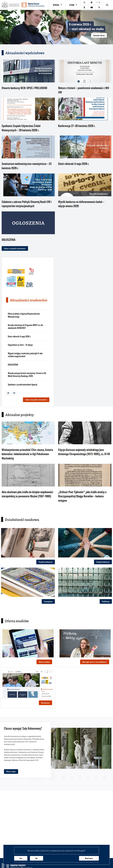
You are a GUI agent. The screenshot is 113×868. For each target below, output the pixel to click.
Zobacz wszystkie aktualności (15, 248)
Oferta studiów (44, 662)
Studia (72, 5)
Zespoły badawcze (103, 562)
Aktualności (45, 703)
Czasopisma (48, 601)
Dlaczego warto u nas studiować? (95, 662)
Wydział (56, 5)
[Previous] (8, 393)
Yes (21, 858)
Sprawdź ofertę (99, 35)
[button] (56, 41)
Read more (89, 858)
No (37, 858)
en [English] (84, 2)
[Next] (14, 393)
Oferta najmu (11, 771)
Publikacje (106, 601)
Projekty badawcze (46, 562)
